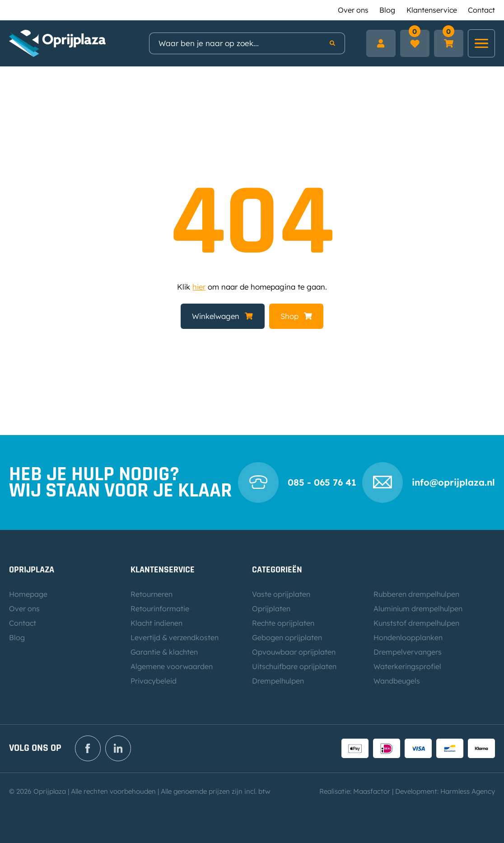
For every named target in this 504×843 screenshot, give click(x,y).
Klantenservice (432, 10)
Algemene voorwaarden (172, 666)
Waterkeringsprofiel (407, 666)
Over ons (353, 10)
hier (199, 287)
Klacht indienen (156, 623)
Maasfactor (372, 791)
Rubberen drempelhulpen (416, 594)
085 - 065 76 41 (322, 482)
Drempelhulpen (278, 681)
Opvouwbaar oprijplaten (294, 652)
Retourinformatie (160, 609)
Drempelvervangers (408, 652)
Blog (387, 10)
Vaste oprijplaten (281, 594)
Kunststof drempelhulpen (416, 623)
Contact (481, 10)
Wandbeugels (397, 681)
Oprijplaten (271, 609)
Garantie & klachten (164, 652)
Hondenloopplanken (408, 637)
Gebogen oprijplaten (287, 637)
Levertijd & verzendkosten (175, 637)
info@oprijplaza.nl (453, 482)
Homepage (28, 594)
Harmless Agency (468, 791)
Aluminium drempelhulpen (418, 609)
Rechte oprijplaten (283, 623)
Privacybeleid (154, 681)
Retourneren (152, 594)
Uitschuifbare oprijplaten (294, 666)
